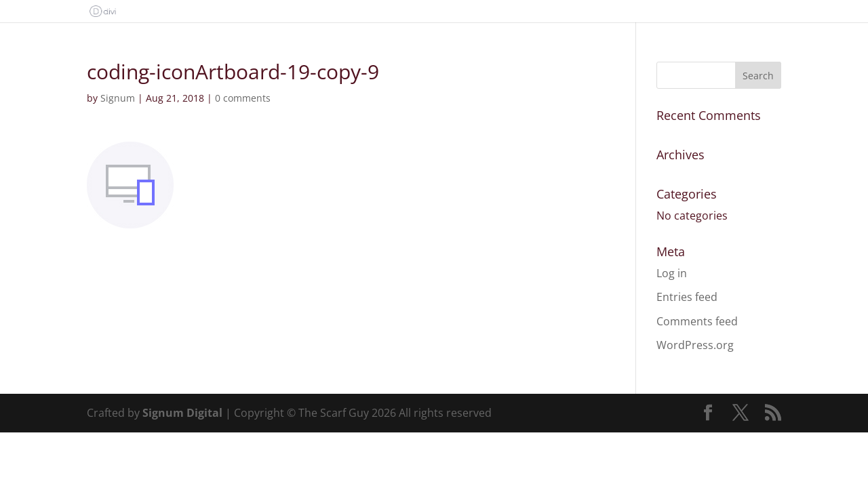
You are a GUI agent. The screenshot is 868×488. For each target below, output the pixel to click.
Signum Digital (182, 413)
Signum (118, 98)
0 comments (243, 98)
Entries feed (687, 297)
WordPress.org (695, 345)
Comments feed (697, 321)
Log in (672, 273)
